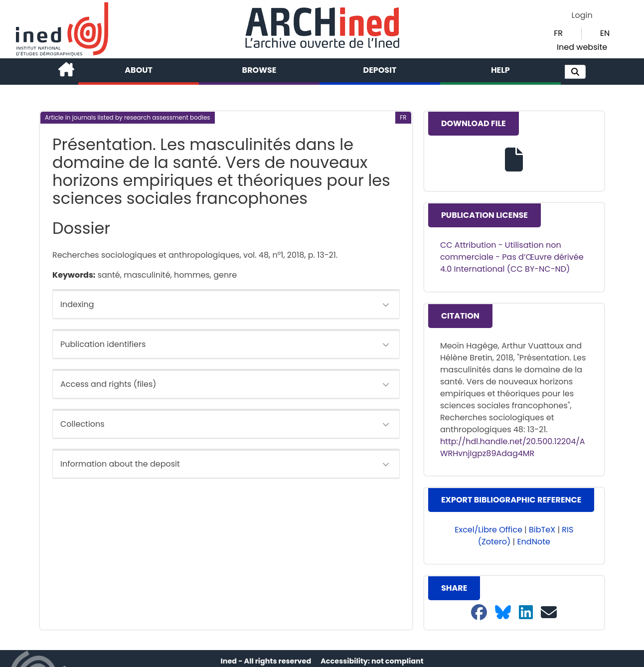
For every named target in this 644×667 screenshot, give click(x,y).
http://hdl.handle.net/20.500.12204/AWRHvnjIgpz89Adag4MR (513, 447)
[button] (575, 72)
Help (500, 70)
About (139, 70)
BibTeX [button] (542, 530)
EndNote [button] (534, 542)
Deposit (380, 70)
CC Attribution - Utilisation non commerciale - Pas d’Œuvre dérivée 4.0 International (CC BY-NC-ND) (512, 257)
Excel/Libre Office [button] (488, 530)
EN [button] (605, 33)
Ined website (582, 47)
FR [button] (558, 33)
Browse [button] (259, 70)
